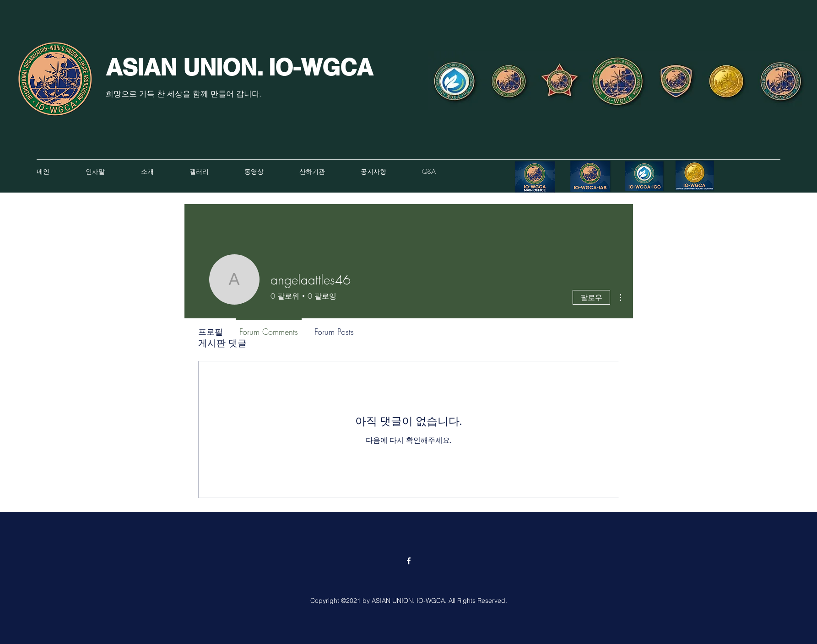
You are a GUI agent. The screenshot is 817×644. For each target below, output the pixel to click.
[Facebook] (409, 561)
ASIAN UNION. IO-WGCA (239, 67)
